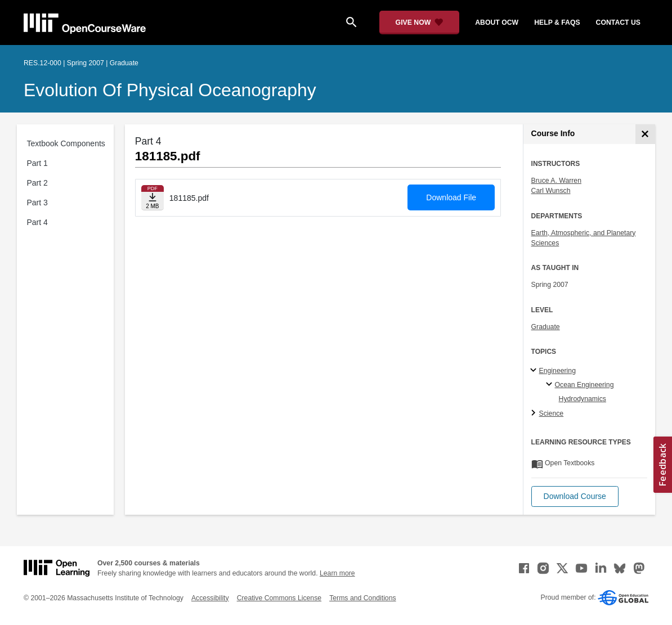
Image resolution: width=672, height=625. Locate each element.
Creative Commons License (279, 598)
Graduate (546, 327)
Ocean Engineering (584, 385)
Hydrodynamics (583, 399)
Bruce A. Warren (556, 181)
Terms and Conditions (362, 598)
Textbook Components (66, 143)
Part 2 (37, 183)
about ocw (497, 23)
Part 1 (37, 163)
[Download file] (153, 198)
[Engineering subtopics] (535, 371)
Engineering (557, 371)
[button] (575, 496)
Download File (451, 197)
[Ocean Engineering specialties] (551, 385)
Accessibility (210, 598)
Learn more (337, 573)
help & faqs (557, 23)
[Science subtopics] (535, 413)
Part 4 (37, 222)
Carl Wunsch (551, 191)
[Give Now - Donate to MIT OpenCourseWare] (420, 23)
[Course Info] (645, 134)
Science (552, 413)
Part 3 (37, 203)
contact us (618, 23)
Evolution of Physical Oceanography (170, 90)
